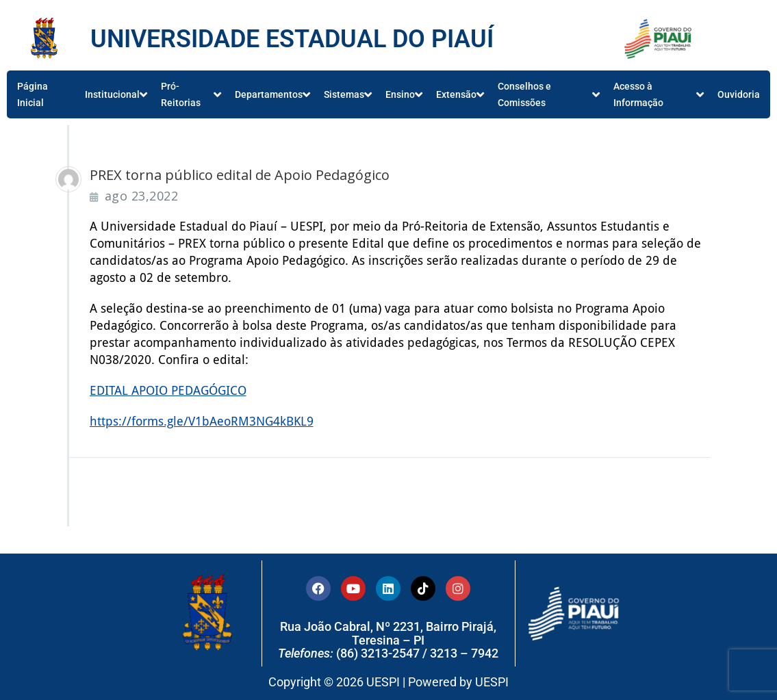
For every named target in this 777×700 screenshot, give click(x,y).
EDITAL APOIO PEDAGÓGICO (168, 390)
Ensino (404, 94)
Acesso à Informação (659, 94)
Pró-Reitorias (191, 94)
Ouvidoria (739, 94)
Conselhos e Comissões (549, 94)
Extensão (460, 94)
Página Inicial (33, 94)
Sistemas (348, 94)
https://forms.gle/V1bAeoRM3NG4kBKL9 (202, 421)
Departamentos (272, 94)
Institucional (116, 94)
